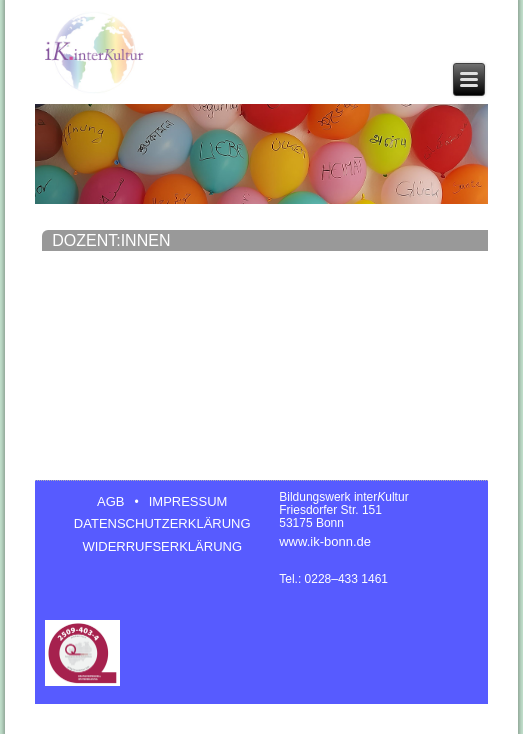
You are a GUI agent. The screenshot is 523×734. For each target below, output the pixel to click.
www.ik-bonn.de (325, 541)
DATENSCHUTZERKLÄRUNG (162, 523)
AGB (110, 501)
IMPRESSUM (188, 501)
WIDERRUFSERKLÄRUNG (162, 546)
